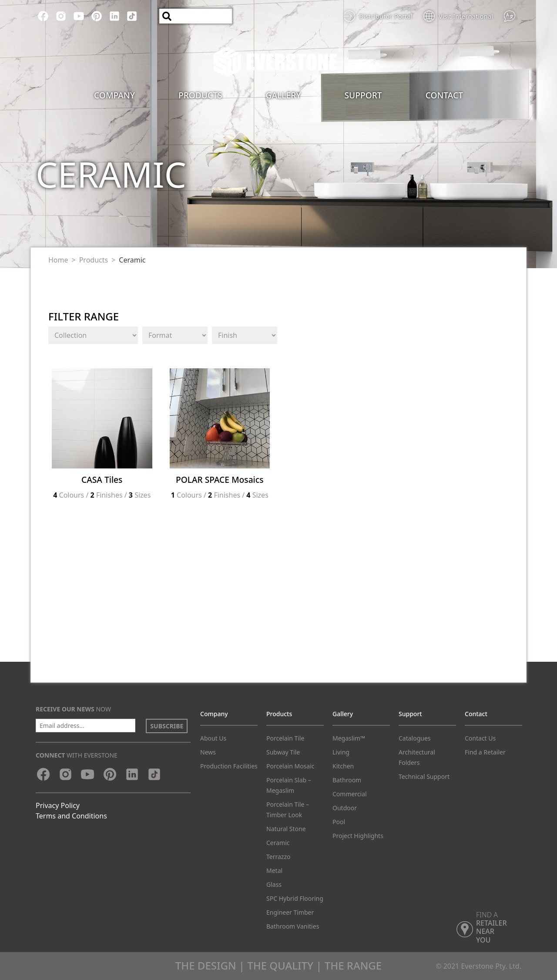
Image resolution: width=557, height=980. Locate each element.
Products (94, 260)
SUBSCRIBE (167, 726)
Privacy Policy (58, 805)
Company (214, 714)
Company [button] (114, 95)
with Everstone (77, 755)
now (73, 709)
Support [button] (363, 95)
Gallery (343, 714)
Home (58, 260)
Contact (476, 714)
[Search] (196, 16)
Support (410, 714)
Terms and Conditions (71, 816)
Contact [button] (444, 95)
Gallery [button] (284, 95)
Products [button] (200, 95)
